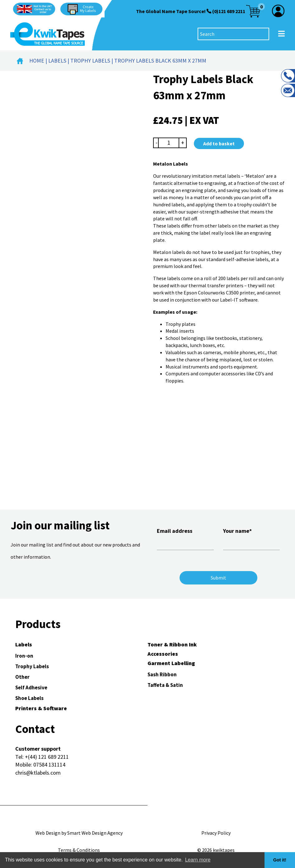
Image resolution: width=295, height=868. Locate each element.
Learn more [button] (198, 860)
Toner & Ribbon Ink (172, 644)
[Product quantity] (169, 143)
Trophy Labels (90, 61)
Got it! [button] (280, 860)
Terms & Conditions (79, 850)
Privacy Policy (216, 833)
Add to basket (219, 143)
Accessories (163, 654)
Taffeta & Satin (165, 685)
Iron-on (24, 656)
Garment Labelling (171, 663)
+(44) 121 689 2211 (47, 757)
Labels (57, 61)
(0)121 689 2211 (229, 11)
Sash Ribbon (162, 674)
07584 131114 (49, 765)
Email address (185, 538)
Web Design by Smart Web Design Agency (79, 833)
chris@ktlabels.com (38, 773)
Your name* (252, 538)
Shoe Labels (29, 698)
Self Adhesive (31, 687)
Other (22, 677)
